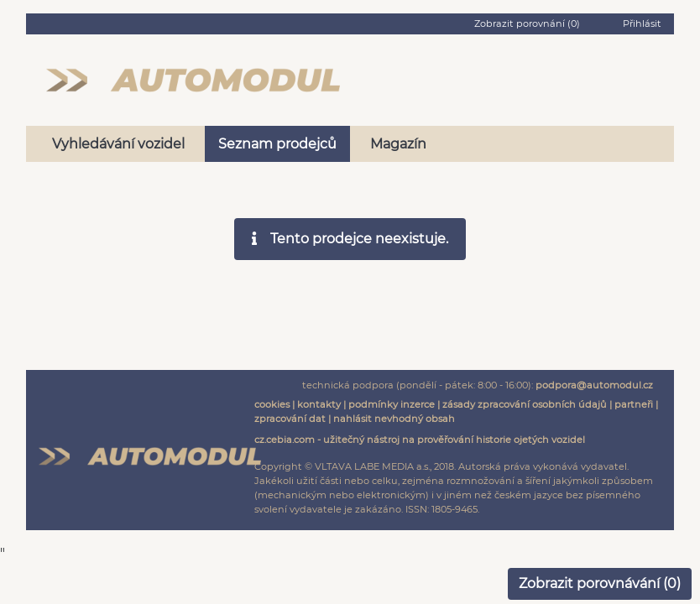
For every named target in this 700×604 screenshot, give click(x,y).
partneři (634, 404)
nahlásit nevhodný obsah (394, 419)
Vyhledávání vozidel (118, 144)
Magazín (398, 144)
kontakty (319, 404)
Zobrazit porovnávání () (600, 583)
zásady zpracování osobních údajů (525, 404)
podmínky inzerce (392, 404)
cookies (272, 404)
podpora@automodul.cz (594, 385)
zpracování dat (290, 419)
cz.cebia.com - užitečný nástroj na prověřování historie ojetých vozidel (420, 440)
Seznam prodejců (277, 144)
